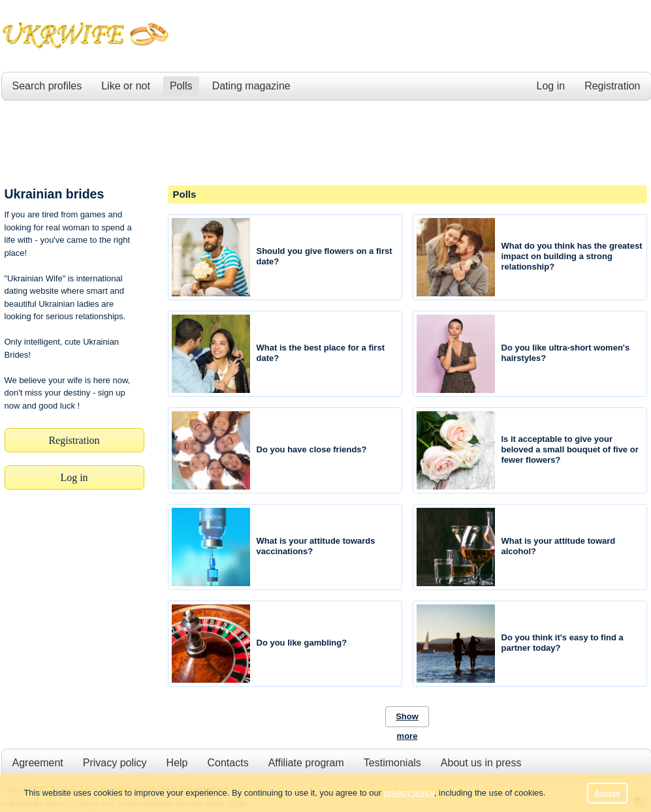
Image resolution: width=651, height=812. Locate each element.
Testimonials (392, 763)
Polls (181, 86)
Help (177, 763)
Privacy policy (115, 763)
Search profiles (47, 86)
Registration (612, 86)
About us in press (481, 763)
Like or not (126, 86)
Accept (607, 793)
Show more (407, 719)
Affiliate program (306, 763)
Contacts (228, 763)
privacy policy (409, 793)
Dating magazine (251, 86)
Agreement (38, 763)
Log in (551, 86)
